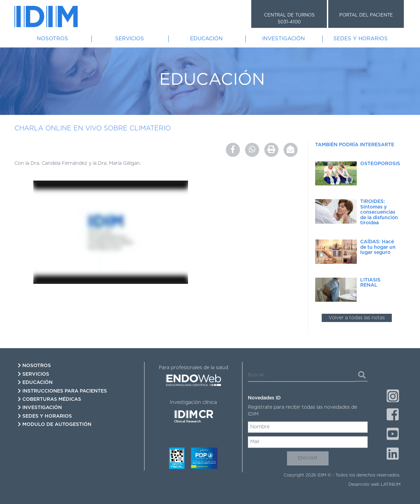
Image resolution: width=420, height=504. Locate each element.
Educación (206, 39)
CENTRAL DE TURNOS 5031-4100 (289, 19)
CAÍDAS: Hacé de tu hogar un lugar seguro (378, 247)
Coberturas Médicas (49, 399)
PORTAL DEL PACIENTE (366, 15)
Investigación (284, 39)
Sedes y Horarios (361, 39)
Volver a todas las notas (357, 318)
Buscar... (257, 364)
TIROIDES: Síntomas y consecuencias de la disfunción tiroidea (379, 212)
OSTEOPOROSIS (380, 164)
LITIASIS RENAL (370, 283)
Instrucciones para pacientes (62, 391)
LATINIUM (391, 484)
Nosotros (52, 39)
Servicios (130, 39)
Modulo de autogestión (55, 424)
